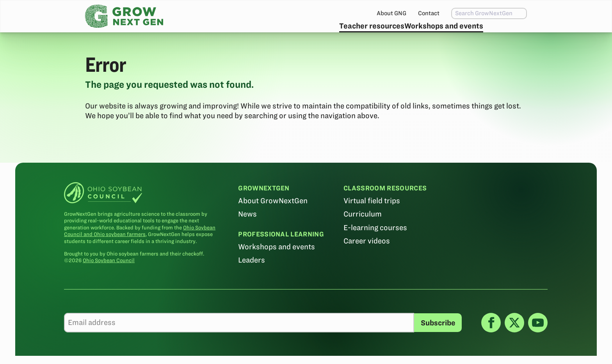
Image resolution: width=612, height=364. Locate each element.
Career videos (367, 259)
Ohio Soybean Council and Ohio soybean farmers (140, 249)
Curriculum (363, 233)
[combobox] (472, 13)
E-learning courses (376, 246)
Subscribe (502, 33)
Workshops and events (426, 33)
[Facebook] (491, 341)
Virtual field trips (372, 219)
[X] (514, 341)
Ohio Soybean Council (109, 279)
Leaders (252, 279)
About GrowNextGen (273, 219)
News (248, 233)
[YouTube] (538, 341)
